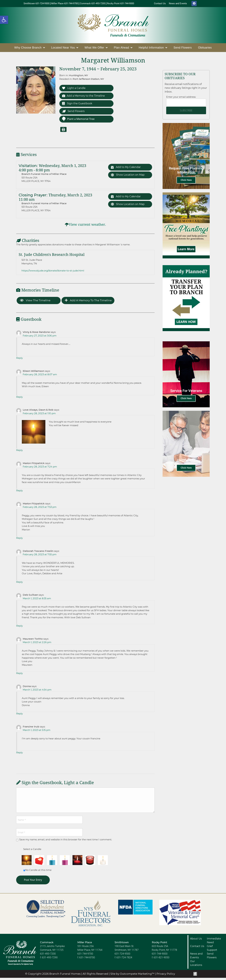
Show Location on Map (129, 178)
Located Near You (65, 48)
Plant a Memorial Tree (78, 121)
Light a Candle (75, 89)
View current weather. (87, 227)
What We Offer (96, 48)
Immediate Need (214, 943)
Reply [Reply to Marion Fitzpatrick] (19, 493)
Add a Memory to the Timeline (85, 97)
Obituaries (205, 48)
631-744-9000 (160, 956)
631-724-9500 (122, 956)
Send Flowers (183, 48)
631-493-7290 (50, 960)
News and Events (196, 958)
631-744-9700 (85, 956)
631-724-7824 (124, 960)
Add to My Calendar (127, 170)
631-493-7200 (48, 956)
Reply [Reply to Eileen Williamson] (19, 399)
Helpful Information (153, 48)
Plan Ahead (123, 48)
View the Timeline (35, 303)
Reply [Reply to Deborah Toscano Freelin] (19, 584)
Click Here (186, 181)
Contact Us (197, 948)
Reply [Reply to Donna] (19, 716)
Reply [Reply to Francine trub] (19, 755)
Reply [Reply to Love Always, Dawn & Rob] (19, 452)
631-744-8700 (87, 960)
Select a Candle (32, 851)
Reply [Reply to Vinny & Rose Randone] (19, 360)
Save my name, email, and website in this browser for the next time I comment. (66, 842)
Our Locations (196, 965)
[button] (4, 20)
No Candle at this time (38, 872)
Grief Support (212, 950)
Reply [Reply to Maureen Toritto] (19, 675)
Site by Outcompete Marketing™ (132, 976)
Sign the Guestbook (78, 105)
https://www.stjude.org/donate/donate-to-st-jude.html (53, 273)
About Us (196, 941)
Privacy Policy (166, 976)
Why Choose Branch (30, 48)
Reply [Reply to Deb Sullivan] (19, 628)
